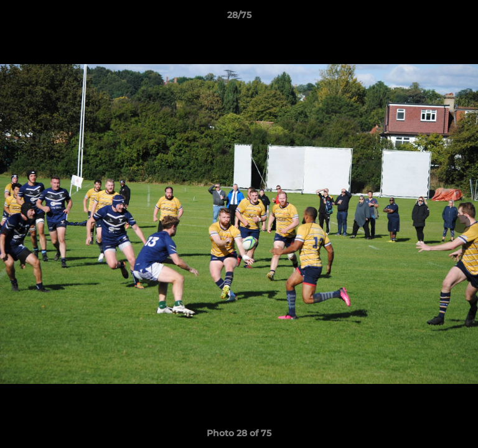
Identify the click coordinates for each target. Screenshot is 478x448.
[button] (463, 18)
